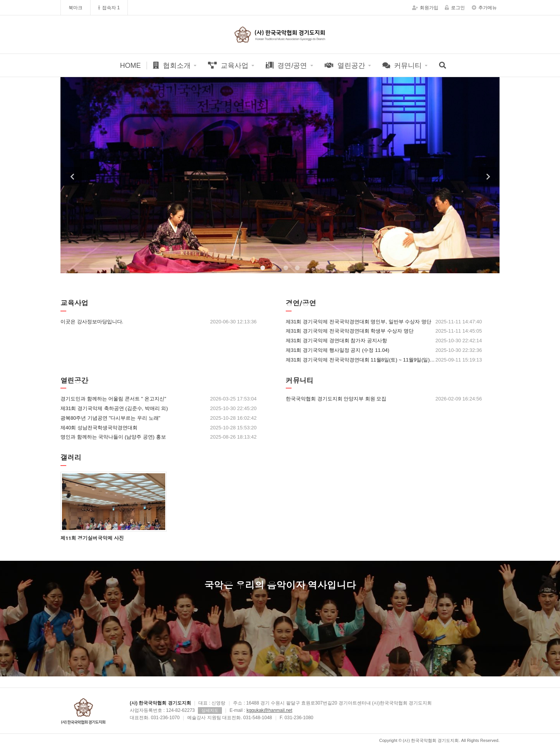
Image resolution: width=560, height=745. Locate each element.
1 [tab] (263, 268)
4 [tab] (297, 268)
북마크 (75, 8)
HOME (130, 66)
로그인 (455, 8)
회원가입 (425, 8)
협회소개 (172, 66)
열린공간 (345, 66)
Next (488, 177)
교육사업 (228, 66)
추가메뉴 (484, 8)
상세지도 (210, 710)
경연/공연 (286, 66)
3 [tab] (286, 268)
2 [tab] (274, 268)
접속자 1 (109, 8)
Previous (72, 177)
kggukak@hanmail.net (269, 710)
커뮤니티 (402, 66)
